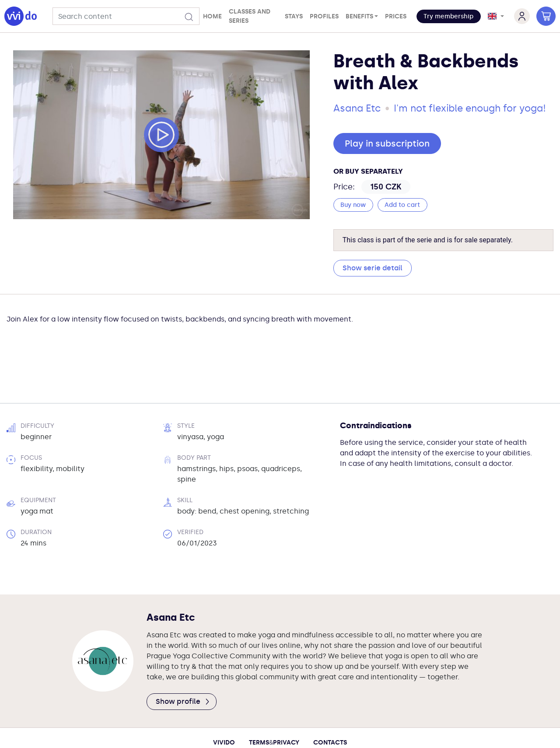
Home (212, 16)
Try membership (448, 16)
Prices (396, 16)
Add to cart (402, 205)
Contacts (330, 695)
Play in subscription (387, 143)
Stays (294, 16)
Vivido (224, 695)
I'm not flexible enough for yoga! (470, 108)
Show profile (183, 654)
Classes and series (250, 16)
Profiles (324, 16)
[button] (449, 16)
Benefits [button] (359, 16)
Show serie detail (373, 268)
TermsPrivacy (274, 695)
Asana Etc (357, 108)
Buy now (353, 205)
